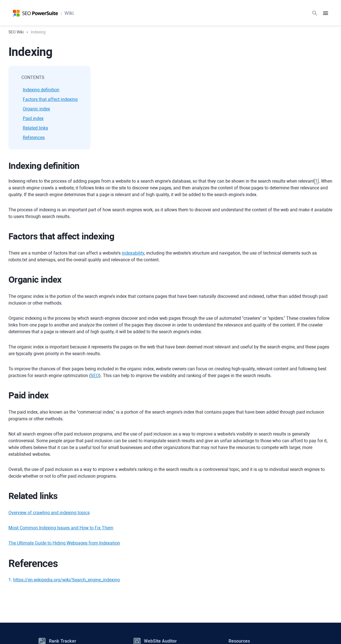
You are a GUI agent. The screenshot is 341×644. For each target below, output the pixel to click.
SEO (95, 376)
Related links (35, 128)
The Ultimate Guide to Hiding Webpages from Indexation (64, 543)
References (34, 138)
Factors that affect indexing (50, 99)
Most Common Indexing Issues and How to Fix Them (61, 528)
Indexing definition (41, 90)
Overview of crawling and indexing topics (49, 513)
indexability (133, 253)
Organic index (36, 109)
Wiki (69, 13)
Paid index (33, 118)
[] (316, 181)
